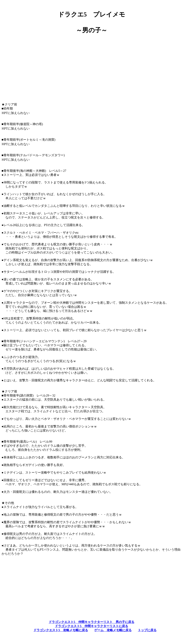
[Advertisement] (91, 72)
